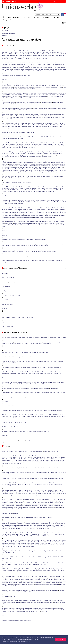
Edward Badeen (5, 456)
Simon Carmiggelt (6, 84)
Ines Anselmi (26, 451)
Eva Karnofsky (14, 382)
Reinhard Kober (61, 382)
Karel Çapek (4, 80)
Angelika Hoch (25, 506)
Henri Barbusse (33, 63)
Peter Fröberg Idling (24, 110)
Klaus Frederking (54, 361)
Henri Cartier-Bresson (31, 84)
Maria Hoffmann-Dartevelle (41, 506)
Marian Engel (44, 102)
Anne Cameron (20, 75)
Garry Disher (50, 96)
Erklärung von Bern (20, 357)
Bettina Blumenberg (6, 460)
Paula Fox (41, 361)
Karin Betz (45, 342)
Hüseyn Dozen (60, 472)
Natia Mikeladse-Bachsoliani (28, 543)
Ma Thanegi (50, 222)
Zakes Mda (27, 164)
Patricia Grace (26, 117)
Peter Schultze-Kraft (17, 581)
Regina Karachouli (59, 522)
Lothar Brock (34, 69)
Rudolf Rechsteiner (59, 200)
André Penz (59, 563)
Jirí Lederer (23, 153)
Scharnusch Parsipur (43, 187)
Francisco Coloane (58, 87)
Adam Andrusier (37, 55)
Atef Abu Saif (17, 51)
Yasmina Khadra (27, 144)
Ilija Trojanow (17, 422)
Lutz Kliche (30, 525)
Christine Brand (9, 69)
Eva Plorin (20, 564)
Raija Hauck (54, 501)
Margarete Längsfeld (6, 533)
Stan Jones (57, 137)
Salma (38, 208)
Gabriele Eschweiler (29, 357)
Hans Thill (35, 590)
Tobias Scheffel (22, 578)
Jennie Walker (5, 250)
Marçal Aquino (22, 57)
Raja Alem (13, 54)
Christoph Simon (20, 214)
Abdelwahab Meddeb (44, 164)
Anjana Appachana (6, 57)
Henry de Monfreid (54, 167)
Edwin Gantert (5, 295)
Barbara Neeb (18, 551)
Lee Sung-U (54, 217)
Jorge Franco (10, 110)
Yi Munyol (33, 172)
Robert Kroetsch (12, 148)
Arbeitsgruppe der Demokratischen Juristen (50, 338)
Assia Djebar (56, 96)
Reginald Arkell (36, 57)
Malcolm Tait (4, 422)
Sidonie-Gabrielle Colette (48, 87)
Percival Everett (28, 104)
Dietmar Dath (5, 353)
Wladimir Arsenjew (53, 57)
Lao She (29, 152)
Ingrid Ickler (4, 513)
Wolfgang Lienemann (23, 155)
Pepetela (12, 188)
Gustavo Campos (27, 75)
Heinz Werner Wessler (33, 610)
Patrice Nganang (57, 176)
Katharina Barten (19, 456)
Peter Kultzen (47, 528)
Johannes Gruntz (57, 367)
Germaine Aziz (46, 59)
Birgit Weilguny (9, 610)
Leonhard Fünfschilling (12, 363)
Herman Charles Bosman (11, 68)
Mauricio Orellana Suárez (45, 217)
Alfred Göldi (11, 295)
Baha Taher (4, 222)
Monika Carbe (13, 468)
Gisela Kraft (62, 527)
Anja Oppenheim (14, 397)
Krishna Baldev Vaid (6, 244)
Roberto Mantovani (31, 540)
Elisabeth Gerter (61, 114)
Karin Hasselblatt (39, 501)
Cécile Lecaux (39, 533)
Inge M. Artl (47, 451)
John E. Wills (46, 250)
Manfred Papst (5, 406)
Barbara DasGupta (24, 472)
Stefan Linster (41, 534)
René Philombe (18, 190)
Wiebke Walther (24, 608)
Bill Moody (61, 167)
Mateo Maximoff (51, 163)
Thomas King (56, 144)
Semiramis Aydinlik (54, 451)
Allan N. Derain (59, 95)
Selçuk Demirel (5, 282)
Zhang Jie (52, 137)
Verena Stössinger (61, 416)
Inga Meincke (25, 542)
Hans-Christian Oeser (24, 557)
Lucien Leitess (22, 388)
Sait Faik (17, 108)
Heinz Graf (54, 492)
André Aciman (23, 51)
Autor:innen (26, 17)
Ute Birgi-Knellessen (14, 459)
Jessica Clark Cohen (9, 87)
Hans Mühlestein (40, 170)
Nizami (6, 178)
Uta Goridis (42, 492)
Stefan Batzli (11, 342)
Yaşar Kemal (12, 144)
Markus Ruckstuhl (56, 570)
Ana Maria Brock (20, 462)
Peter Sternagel (31, 584)
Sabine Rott (49, 570)
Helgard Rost (43, 570)
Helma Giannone (55, 490)
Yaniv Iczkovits (5, 132)
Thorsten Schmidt (59, 578)
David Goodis (52, 116)
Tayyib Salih (28, 208)
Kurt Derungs (22, 353)
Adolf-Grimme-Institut (12, 338)
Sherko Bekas (39, 65)
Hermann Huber (43, 373)
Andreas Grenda (31, 493)
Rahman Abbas (5, 51)
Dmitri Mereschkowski (45, 166)
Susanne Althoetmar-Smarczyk (16, 451)
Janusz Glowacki (30, 116)
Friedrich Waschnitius (33, 608)
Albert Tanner (20, 222)
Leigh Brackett (57, 68)
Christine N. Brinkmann (26, 69)
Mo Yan (3, 256)
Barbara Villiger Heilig (24, 601)
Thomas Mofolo (19, 167)
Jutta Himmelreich (52, 504)
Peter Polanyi (57, 190)
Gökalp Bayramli (47, 456)
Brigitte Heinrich (34, 372)
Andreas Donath (53, 472)
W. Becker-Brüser (19, 65)
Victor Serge (19, 213)
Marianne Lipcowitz (49, 534)
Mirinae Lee (34, 153)
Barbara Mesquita (53, 542)
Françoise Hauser (26, 372)
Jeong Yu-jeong (24, 256)
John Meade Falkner (34, 164)
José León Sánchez (56, 208)
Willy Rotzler (53, 410)
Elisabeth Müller (52, 545)
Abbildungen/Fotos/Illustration (8, 32)
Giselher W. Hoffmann (23, 126)
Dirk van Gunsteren (6, 601)
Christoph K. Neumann (34, 551)
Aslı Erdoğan (56, 102)
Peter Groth (7, 495)
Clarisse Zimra (22, 440)
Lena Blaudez (42, 66)
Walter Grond (51, 117)
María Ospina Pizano (27, 182)
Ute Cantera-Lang (5, 468)
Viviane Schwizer (42, 211)
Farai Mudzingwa (24, 170)
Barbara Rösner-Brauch (35, 570)
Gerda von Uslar (58, 602)
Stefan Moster (31, 545)
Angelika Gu (13, 495)
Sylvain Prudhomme (50, 191)
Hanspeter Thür (34, 223)
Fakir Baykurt (12, 65)
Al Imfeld (18, 132)
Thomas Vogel (39, 601)
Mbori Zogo (4, 326)
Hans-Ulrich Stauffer (53, 216)
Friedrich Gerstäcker (52, 114)
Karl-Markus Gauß (29, 114)
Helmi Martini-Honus (61, 540)
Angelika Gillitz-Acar (20, 492)
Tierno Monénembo (45, 167)
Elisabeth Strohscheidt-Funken (8, 418)
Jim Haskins (54, 123)
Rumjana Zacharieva (6, 260)
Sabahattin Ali (34, 54)
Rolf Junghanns (49, 518)
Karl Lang (4, 388)
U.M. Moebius (11, 167)
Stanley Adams (30, 51)
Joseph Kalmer (21, 522)
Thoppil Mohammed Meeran (56, 164)
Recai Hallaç (54, 499)
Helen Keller (62, 143)
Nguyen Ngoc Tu (54, 225)
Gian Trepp (39, 225)
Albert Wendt (31, 250)
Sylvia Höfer (32, 506)
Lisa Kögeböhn (9, 527)
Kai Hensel (25, 125)
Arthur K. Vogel (19, 246)
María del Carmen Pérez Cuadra (41, 95)
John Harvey (13, 372)
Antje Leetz (52, 533)
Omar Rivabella (35, 202)
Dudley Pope (11, 191)
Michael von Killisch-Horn (27, 602)
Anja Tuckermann (33, 592)
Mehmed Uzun (43, 240)
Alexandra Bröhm (28, 462)
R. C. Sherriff (38, 213)
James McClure (5, 164)
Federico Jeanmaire (37, 137)
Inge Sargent (29, 209)
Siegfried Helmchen (28, 503)
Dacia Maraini (10, 163)
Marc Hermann (44, 503)
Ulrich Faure (34, 483)
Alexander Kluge (17, 146)
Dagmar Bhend (52, 342)
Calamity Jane (23, 137)
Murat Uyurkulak (35, 240)
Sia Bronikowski (58, 69)
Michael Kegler (20, 524)
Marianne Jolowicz (33, 518)
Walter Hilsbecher (43, 504)
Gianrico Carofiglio (14, 84)
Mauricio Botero (20, 68)
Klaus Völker (4, 427)
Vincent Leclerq (9, 153)
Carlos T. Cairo (5, 278)
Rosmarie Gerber (43, 114)
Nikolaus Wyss (46, 431)
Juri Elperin (27, 478)
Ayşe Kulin (19, 148)
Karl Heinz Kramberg (19, 384)
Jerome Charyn (29, 86)
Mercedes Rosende (58, 202)
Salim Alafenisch (45, 52)
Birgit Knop (24, 146)
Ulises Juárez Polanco (48, 190)
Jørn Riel (23, 202)
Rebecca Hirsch (60, 504)
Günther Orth (57, 557)
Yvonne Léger (40, 153)
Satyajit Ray (19, 410)
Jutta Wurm (38, 611)
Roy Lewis (60, 153)
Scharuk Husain (5, 128)
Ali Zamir (42, 260)
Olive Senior (13, 213)
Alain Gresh (33, 117)
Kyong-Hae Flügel (20, 484)
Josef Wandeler (15, 431)
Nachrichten (45, 17)
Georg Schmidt (51, 209)
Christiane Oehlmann (14, 557)
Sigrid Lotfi (13, 536)
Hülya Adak (4, 338)
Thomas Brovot (43, 462)
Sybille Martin (46, 540)
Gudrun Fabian (5, 483)
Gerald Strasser (29, 318)
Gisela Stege (17, 584)
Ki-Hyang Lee (46, 533)
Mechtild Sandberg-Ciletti (22, 576)
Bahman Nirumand (60, 551)
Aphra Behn (32, 65)
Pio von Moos (35, 246)
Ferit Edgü (13, 102)
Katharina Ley (5, 155)
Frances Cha (59, 84)
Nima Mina (37, 543)
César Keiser (56, 143)
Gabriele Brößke (36, 462)
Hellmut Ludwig (33, 536)
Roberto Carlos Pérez (32, 188)
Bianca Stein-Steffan (46, 416)
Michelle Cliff (27, 87)
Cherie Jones (63, 137)
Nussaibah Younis (16, 256)
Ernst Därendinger (33, 93)
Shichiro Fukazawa (33, 110)
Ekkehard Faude (20, 361)
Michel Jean (29, 137)
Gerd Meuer (4, 313)
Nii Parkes (30, 187)
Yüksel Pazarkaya (5, 188)
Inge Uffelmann (5, 596)
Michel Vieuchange (54, 244)
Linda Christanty (52, 86)
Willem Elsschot (29, 102)
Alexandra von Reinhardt (48, 602)
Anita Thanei (56, 222)
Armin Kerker (36, 524)
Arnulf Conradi (5, 348)
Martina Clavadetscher (19, 87)
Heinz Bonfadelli (56, 66)
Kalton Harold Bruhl (21, 71)
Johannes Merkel (40, 393)
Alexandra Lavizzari (31, 533)
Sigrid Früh (4, 363)
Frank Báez (11, 63)
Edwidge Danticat (24, 93)
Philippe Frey (16, 110)
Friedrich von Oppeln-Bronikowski (46, 557)
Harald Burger (56, 71)
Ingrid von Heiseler (16, 602)
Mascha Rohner (19, 570)
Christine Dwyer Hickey (27, 98)
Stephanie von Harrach (13, 427)
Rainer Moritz (25, 545)
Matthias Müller (44, 545)
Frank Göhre (45, 116)
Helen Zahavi (23, 260)
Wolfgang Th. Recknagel (20, 569)
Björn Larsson (50, 152)
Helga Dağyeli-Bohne (14, 472)
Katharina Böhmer (27, 460)
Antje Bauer (32, 456)
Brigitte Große (59, 493)
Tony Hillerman (42, 125)
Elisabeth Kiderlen (44, 524)
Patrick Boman (49, 66)
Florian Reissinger (51, 569)
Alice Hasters (19, 372)
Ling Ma (3, 161)
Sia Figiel (43, 108)
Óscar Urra (14, 240)
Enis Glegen (28, 492)
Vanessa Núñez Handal (23, 178)
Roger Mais (49, 161)
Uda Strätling (45, 584)
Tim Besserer (40, 342)
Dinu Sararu (23, 209)
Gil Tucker (60, 225)
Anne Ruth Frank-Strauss (54, 484)
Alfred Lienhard (32, 155)
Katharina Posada (36, 564)
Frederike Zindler (19, 620)
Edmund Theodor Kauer (11, 524)
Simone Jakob (20, 518)
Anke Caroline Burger (37, 344)
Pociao (25, 564)
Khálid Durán (46, 353)
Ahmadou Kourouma (54, 146)
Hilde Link (45, 155)
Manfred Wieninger (39, 250)
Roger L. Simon (12, 214)
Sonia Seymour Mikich (32, 583)
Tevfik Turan (23, 422)
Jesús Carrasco (22, 84)
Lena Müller (8, 547)
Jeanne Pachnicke (5, 563)
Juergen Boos (5, 344)
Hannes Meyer (5, 543)
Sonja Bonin (56, 460)
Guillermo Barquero (47, 63)
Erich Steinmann (10, 217)
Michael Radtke (5, 200)
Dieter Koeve (4, 384)
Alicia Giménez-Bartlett (7, 116)
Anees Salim (33, 208)
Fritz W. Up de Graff (6, 240)
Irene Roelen (12, 570)
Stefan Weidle (57, 608)
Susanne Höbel (18, 506)
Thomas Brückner (28, 344)
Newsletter (56, 17)
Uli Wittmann (22, 611)
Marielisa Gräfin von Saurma (8, 493)
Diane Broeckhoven (42, 69)
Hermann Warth (18, 250)
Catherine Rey (18, 202)
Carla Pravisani (29, 191)
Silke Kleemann (23, 525)
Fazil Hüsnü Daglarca (15, 93)
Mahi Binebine (18, 66)
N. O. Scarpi (31, 576)
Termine (36, 17)
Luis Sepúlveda (60, 415)
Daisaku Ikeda (12, 132)
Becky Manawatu (56, 161)
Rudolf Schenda (15, 415)
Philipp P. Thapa (15, 590)
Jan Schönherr (30, 580)
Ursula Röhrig (26, 570)
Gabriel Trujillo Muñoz (25, 172)
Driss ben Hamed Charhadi (19, 86)
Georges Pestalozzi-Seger (43, 188)
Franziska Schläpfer (24, 415)
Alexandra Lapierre (42, 152)
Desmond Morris (44, 169)
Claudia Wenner (16, 610)
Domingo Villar (63, 244)
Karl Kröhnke (27, 384)
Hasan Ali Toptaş (16, 225)
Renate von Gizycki (47, 601)
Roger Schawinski (36, 209)
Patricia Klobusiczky (38, 525)
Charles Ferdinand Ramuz (33, 200)
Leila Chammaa (27, 468)
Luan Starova (45, 216)
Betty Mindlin (5, 167)
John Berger (52, 65)
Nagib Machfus (17, 161)
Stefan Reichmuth (43, 569)
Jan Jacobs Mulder (59, 170)
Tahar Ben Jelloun (45, 137)
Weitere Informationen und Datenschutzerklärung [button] (16, 642)
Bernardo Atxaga (28, 59)
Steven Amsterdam (11, 55)
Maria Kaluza (19, 143)
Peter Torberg (48, 590)
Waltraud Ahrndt (5, 451)
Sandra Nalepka (11, 551)
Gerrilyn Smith (8, 216)
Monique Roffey (50, 202)
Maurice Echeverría (6, 102)
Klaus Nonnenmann (13, 178)
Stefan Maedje (5, 540)
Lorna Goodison (59, 116)
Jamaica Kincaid (49, 144)
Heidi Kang (45, 522)
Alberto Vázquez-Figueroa (32, 244)
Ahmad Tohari (9, 225)
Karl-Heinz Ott (8, 558)
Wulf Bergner (27, 457)
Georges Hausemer (61, 501)
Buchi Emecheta (37, 102)
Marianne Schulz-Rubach (36, 581)
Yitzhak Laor (34, 152)
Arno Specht (56, 583)
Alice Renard (11, 202)
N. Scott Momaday (36, 167)
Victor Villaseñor (5, 246)
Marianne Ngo (43, 551)
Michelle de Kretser (58, 93)
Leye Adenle (37, 51)
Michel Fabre (4, 361)
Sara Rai (20, 200)
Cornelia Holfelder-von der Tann (12, 507)
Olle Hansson (48, 123)
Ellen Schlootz (51, 578)
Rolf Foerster (40, 484)
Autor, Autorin (5, 31)
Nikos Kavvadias (34, 143)
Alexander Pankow (14, 563)
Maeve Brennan (16, 69)
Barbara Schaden (37, 576)
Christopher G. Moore (6, 169)
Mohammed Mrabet (10, 170)
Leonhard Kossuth (47, 527)
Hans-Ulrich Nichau (51, 551)
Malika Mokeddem (27, 167)
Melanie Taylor (37, 222)
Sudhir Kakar (12, 143)
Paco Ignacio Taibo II (12, 222)
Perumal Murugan (40, 172)
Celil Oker (11, 182)
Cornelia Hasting (47, 501)
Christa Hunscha (10, 509)
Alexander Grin (39, 117)
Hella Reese (28, 569)
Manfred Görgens (27, 367)
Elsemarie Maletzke (6, 393)
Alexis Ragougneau (13, 200)
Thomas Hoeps (14, 126)
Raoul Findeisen (61, 483)
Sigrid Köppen (23, 527)
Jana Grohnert (38, 493)
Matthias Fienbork (53, 483)
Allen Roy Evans (21, 104)
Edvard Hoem (7, 126)
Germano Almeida (59, 54)
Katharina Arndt (40, 451)
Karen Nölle (4, 552)
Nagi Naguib (4, 551)
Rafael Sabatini (5, 208)
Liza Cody (33, 87)
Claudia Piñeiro (25, 190)
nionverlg (23, 7)
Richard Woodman (12, 252)
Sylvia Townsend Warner (26, 225)
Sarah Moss (58, 169)
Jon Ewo (34, 104)
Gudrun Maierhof (34, 161)
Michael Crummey (22, 89)
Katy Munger (17, 172)
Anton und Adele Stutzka (54, 584)
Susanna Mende (38, 542)
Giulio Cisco (58, 86)
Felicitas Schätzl (14, 578)
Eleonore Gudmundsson (21, 495)
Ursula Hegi (4, 125)
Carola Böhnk (42, 460)
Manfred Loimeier (54, 388)
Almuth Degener (32, 472)
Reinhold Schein (29, 578)
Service (13, 20)
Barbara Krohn (13, 528)
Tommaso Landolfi (6, 152)
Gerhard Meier (18, 542)
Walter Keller (30, 382)
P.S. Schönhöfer (17, 211)
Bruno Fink (4, 484)
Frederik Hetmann (42, 372)
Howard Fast (23, 108)
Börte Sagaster (8, 415)
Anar (31, 55)
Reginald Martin (26, 393)
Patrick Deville (16, 96)
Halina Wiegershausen (52, 610)
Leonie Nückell (11, 552)
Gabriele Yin (4, 616)
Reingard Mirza (50, 543)
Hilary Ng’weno (49, 176)
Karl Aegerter (5, 273)
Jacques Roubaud (61, 410)
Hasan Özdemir (5, 402)
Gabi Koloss (11, 384)
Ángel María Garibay (6, 490)
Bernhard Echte (5, 357)
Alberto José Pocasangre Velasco (36, 190)
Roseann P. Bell (25, 342)
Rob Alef (8, 54)
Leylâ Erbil (50, 102)
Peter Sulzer (8, 586)
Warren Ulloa (4, 231)
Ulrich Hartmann (12, 501)
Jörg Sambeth (49, 208)
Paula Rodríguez (42, 202)
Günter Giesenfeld (10, 492)
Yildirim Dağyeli (5, 472)
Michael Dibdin (29, 96)
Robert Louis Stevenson (19, 217)
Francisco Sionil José (6, 138)
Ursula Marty (4, 542)
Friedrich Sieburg (41, 583)
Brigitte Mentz (45, 542)
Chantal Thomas (17, 223)
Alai (51, 52)
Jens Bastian (26, 456)
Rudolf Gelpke (27, 490)
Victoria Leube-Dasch (10, 534)
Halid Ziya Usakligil (21, 240)
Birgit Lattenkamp (22, 533)
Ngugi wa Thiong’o (9, 223)
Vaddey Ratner (51, 200)
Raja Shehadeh (31, 213)
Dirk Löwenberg (26, 536)
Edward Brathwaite (12, 344)
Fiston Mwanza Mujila (49, 170)
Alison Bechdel (17, 342)
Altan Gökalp (11, 367)
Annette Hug (58, 507)
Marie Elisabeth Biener (44, 457)
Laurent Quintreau (6, 196)
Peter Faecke (4, 108)
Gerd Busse (18, 464)
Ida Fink (48, 108)
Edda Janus (26, 518)
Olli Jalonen (10, 137)
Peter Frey (4, 291)
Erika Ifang (10, 513)
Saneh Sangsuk (16, 209)
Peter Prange (43, 564)
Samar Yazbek (9, 256)
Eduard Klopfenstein (52, 382)
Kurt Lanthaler (14, 533)
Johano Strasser (38, 584)
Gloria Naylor (24, 176)
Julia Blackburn (35, 66)
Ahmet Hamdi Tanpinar (28, 222)
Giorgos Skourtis (50, 214)
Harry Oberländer (5, 557)
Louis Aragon (38, 338)
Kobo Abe (11, 51)
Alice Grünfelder (42, 367)
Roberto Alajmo (56, 52)
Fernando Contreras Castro (42, 84)
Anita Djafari (28, 353)
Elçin (24, 102)
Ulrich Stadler (39, 216)
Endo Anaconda (19, 55)
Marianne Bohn (35, 460)
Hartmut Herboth (37, 503)
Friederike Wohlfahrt (30, 611)
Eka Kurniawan (25, 148)
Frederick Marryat (28, 163)
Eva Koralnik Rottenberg (32, 527)
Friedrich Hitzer (13, 373)
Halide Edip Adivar (44, 51)
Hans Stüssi (36, 217)
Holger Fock (28, 484)
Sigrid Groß (53, 493)
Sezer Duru (8, 474)
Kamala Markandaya (19, 163)
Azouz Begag (26, 65)
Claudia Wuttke (44, 611)
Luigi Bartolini (5, 65)
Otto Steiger (61, 216)
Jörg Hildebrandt (35, 504)
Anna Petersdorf (8, 564)
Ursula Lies (28, 534)
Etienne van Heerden (21, 244)
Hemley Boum (36, 68)
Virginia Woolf (20, 252)
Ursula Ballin (12, 456)
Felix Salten (43, 208)
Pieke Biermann (53, 457)
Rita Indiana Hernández (33, 125)
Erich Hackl (10, 499)
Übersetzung (4, 35)
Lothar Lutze (51, 536)
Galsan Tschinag (46, 225)
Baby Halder (17, 123)
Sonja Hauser (4, 503)
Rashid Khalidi (35, 144)
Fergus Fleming (54, 108)
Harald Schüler (9, 581)
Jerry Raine (25, 200)
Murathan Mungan (9, 172)
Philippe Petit (52, 188)
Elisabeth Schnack (6, 580)
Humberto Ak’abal (19, 52)
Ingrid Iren (15, 513)
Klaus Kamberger (38, 522)
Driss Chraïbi (44, 86)
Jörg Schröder (59, 580)
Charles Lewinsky (53, 153)
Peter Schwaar (45, 581)
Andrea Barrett (55, 63)
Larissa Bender (45, 65)
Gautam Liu (56, 534)
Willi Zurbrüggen (27, 620)
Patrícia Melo (16, 166)
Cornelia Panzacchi (31, 563)
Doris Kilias (59, 524)
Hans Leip (46, 153)
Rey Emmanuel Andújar (46, 55)
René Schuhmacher (33, 211)
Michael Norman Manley (16, 393)
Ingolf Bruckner (20, 344)
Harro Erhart (9, 286)
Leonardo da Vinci (6, 93)
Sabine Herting (60, 503)
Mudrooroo (17, 170)
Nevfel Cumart (57, 468)
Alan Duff (19, 98)
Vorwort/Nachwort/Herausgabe (8, 34)
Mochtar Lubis (34, 157)
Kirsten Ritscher (46, 410)
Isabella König (16, 527)
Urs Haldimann (24, 123)
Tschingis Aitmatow (11, 52)
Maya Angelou (55, 55)
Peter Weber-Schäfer (49, 608)
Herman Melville (24, 166)
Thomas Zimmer (11, 620)
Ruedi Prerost (36, 191)
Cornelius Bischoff (33, 459)
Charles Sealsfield (50, 211)
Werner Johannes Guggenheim (34, 495)
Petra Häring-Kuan (61, 499)
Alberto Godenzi (38, 116)
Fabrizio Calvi (13, 75)
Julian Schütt (38, 415)
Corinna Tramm (55, 590)
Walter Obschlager (6, 397)
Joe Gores (13, 117)
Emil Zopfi (28, 440)
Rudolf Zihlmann (5, 440)
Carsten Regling (35, 569)
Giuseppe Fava (29, 108)
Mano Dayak (50, 93)
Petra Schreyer (37, 580)
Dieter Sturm (18, 418)
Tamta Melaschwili (9, 166)
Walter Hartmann (20, 501)
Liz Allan (52, 54)
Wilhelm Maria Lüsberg (43, 536)
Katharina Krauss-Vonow (7, 304)
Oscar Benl (15, 457)
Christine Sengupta (6, 213)
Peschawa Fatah (28, 483)
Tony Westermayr (42, 610)
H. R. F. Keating (42, 143)
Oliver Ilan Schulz (26, 581)
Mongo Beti (4, 66)
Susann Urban (12, 596)
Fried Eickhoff (14, 478)
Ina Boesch (20, 460)
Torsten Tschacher (17, 592)
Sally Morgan (27, 169)
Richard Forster (35, 361)
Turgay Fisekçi (28, 361)
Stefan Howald (35, 373)
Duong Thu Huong (26, 223)
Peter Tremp (62, 590)
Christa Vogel (33, 601)
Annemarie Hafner (30, 499)
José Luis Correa (9, 89)
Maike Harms (5, 501)
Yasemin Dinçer (39, 472)
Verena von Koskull (38, 602)
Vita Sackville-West (13, 208)
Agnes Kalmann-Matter (12, 522)
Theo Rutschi (14, 203)
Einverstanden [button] (60, 640)
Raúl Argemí (29, 57)
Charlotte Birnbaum (24, 459)
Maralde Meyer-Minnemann (15, 543)
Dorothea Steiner (23, 584)
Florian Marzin (11, 542)
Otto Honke (38, 507)
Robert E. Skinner (21, 416)
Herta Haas (4, 499)
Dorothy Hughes (51, 126)
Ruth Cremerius (50, 468)
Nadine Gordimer (18, 367)
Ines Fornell (46, 484)
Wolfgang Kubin (34, 384)
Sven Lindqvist (39, 155)
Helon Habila (4, 123)
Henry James (16, 137)
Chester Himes (49, 125)
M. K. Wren (33, 252)
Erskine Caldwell (5, 75)
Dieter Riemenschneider (27, 410)
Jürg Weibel (25, 250)
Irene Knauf (45, 525)
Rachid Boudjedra (28, 68)
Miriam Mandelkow (22, 540)
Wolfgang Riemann (60, 569)
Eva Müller (37, 545)
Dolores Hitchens (57, 125)
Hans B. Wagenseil (16, 608)
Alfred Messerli (56, 393)
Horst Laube (9, 388)
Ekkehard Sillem (49, 583)
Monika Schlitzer (44, 578)
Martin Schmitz (58, 209)
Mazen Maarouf (9, 161)
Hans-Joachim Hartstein (29, 501)
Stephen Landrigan (23, 152)
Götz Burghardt (12, 464)
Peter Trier (4, 592)
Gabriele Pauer (46, 563)
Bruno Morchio (15, 169)
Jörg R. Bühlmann (42, 71)
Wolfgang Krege (5, 528)
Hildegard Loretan (9, 157)
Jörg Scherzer (36, 578)
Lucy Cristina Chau (37, 86)
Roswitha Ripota (5, 570)
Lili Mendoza (31, 166)
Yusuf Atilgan (17, 59)
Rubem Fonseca (61, 108)
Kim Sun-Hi (14, 586)
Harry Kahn (4, 522)
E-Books (16, 17)
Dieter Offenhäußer (34, 557)
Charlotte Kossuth (55, 527)
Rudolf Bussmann (47, 344)
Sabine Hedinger (11, 503)
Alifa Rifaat (28, 202)
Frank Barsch (62, 63)
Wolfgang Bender (32, 342)
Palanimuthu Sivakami (41, 214)
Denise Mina (62, 166)
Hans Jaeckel (4, 137)
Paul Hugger (44, 126)
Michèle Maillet (42, 161)
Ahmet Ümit (4, 235)
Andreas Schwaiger (6, 318)
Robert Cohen (39, 87)
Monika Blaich (47, 459)
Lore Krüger (27, 528)
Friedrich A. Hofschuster (53, 506)
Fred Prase (23, 191)
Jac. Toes (57, 223)
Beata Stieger (54, 416)
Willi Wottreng (27, 252)
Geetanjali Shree (51, 213)
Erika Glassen (5, 367)
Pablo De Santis (11, 95)
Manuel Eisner (19, 102)
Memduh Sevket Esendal (11, 104)
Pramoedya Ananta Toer (49, 223)
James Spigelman (22, 216)
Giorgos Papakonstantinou (21, 187)
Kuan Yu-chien (5, 436)
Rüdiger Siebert (5, 416)
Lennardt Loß (16, 157)
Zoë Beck (60, 456)
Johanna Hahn (47, 499)
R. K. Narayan (11, 176)
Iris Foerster (33, 484)
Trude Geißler (21, 490)
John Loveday (23, 157)
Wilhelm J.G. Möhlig (16, 545)
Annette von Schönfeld (43, 246)
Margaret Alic (46, 54)
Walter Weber (41, 608)
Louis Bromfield (51, 69)
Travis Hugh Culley (31, 89)
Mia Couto (15, 89)
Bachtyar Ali (40, 54)
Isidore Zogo (10, 326)
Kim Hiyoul (12, 506)
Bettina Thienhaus (23, 590)
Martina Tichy (41, 590)
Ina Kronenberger (20, 528)
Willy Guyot (17, 295)
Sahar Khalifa (42, 144)
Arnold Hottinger (28, 373)
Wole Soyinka (15, 216)
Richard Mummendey (29, 547)
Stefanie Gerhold (40, 490)
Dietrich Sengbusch (59, 211)
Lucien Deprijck (52, 95)
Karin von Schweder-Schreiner (55, 581)
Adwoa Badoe (5, 63)
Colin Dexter (23, 96)
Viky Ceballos (20, 468)
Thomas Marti (39, 540)
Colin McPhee (21, 164)
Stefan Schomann (9, 211)
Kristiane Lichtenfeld (20, 534)
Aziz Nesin (43, 176)
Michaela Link (34, 534)
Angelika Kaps (51, 522)
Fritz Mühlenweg (32, 170)
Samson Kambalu (26, 143)
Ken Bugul (35, 71)
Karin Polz (29, 564)
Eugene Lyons (49, 157)
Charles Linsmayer (52, 155)
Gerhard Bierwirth (62, 457)
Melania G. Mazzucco (60, 163)
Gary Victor (47, 244)
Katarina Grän (18, 493)
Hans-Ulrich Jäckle (6, 518)
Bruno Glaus (15, 116)
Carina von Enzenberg (35, 478)
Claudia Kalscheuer (29, 522)
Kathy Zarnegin (48, 260)
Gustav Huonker (59, 126)
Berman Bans (17, 63)
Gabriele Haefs (23, 499)
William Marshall (36, 163)
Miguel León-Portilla (30, 388)
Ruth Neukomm (25, 551)
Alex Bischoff (40, 459)
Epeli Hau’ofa (60, 123)
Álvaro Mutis (47, 172)
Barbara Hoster (51, 507)
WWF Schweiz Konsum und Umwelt (34, 431)
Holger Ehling (12, 357)
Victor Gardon (21, 114)
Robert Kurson (32, 148)
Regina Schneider (23, 580)
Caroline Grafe (34, 367)
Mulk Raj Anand (26, 55)
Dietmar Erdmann (44, 478)
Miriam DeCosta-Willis (13, 353)
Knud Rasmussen (43, 200)
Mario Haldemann (6, 372)
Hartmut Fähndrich (12, 361)
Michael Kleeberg (15, 525)
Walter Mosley (51, 169)
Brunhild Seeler (16, 583)
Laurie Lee (28, 153)
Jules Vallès (14, 244)
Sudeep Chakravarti (8, 86)
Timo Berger (20, 457)
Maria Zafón (4, 620)
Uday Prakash (17, 191)
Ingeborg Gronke (46, 493)
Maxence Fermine (37, 108)
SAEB (3, 415)
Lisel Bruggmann (13, 71)
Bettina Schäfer (45, 576)
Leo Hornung (44, 507)
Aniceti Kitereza (9, 146)
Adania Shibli (44, 213)
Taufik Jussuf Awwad (37, 59)
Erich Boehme (14, 460)
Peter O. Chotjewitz (35, 468)
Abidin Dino (12, 282)
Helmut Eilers (20, 478)
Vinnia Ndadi (31, 176)
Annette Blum (61, 459)
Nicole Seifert (23, 583)
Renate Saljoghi (12, 576)
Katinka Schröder (25, 211)
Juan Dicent (36, 96)
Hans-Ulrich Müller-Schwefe (17, 547)
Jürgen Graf (60, 492)
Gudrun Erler (60, 478)
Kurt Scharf (63, 576)
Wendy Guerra (58, 117)
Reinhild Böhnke (49, 460)
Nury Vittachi (12, 246)
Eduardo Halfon (31, 123)
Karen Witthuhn (15, 611)
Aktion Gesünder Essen (23, 338)
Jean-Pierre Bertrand (59, 65)
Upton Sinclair (27, 214)
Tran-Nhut (34, 225)
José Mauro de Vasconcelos (21, 95)
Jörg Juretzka (20, 138)
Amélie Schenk (44, 209)
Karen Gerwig (48, 490)
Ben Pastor (50, 187)
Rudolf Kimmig (7, 525)
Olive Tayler (11, 422)
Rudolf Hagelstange (39, 499)
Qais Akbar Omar (28, 52)
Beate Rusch (9, 572)
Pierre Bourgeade (44, 68)
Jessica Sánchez (9, 209)
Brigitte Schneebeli (14, 580)
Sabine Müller (59, 545)
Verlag (5, 20)
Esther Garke (14, 490)
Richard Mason (44, 163)
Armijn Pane (12, 187)
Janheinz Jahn (14, 518)
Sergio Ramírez (12, 410)
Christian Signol (59, 213)
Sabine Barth (4, 342)
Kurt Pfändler (58, 188)
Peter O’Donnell (5, 182)
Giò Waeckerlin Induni (7, 431)
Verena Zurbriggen (56, 260)
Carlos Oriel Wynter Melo (50, 252)
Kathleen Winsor (53, 250)
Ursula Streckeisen (29, 217)
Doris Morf (21, 169)
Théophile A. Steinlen (21, 318)
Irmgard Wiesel (60, 610)
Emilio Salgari (21, 208)
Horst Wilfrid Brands (11, 462)
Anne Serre (25, 213)
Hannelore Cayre (52, 84)
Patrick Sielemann (13, 416)
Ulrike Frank (46, 361)
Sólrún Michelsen (55, 166)
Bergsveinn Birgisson (26, 66)
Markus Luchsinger (42, 157)
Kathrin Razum (11, 569)
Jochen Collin (43, 468)
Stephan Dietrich (43, 96)
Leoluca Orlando (22, 397)
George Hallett (5, 300)
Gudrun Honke (20, 373)
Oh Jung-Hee (14, 138)
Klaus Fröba (9, 486)
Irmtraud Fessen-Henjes (43, 483)
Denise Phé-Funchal (9, 190)
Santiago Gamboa (14, 114)
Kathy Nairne (5, 176)
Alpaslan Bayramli (39, 456)
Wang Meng (37, 166)
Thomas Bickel (11, 66)
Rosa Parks (35, 187)
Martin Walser (11, 250)
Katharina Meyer (61, 542)
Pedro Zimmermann (14, 440)
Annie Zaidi (29, 260)
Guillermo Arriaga (44, 57)
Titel (9, 17)
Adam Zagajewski (15, 260)
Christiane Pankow (23, 563)
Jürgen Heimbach (11, 125)
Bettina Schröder (44, 580)
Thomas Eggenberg (6, 478)
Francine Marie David (42, 93)
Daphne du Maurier (12, 98)
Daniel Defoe (30, 95)
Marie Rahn (4, 569)
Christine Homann (24, 507)
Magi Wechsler (5, 322)
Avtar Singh (33, 214)
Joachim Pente (53, 563)
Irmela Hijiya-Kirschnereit (53, 372)
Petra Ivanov (23, 132)
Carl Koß (40, 527)
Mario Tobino (41, 223)
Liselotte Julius (41, 518)
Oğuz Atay (11, 59)
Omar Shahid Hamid (40, 123)
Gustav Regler (5, 202)
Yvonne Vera (41, 244)
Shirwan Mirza (57, 543)
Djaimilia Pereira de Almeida (20, 188)
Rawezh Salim (5, 576)
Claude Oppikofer (18, 182)
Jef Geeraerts (36, 114)
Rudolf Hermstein (52, 503)
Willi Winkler (8, 611)
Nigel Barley (39, 63)
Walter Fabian (12, 483)
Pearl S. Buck (29, 71)
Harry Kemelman (20, 144)
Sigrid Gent (34, 490)
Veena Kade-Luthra (6, 382)
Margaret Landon (14, 152)
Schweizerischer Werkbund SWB (48, 415)
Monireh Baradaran (24, 63)
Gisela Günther (44, 495)
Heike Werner (22, 431)
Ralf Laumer (15, 388)
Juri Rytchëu (20, 203)
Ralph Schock (31, 415)
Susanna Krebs (5, 148)
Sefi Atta (22, 59)
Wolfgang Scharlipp (6, 578)
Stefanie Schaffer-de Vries (55, 576)
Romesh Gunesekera (12, 119)
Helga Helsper (19, 125)
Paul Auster (63, 338)
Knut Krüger (33, 528)
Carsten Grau (24, 493)
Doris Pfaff (15, 564)
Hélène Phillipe (12, 406)
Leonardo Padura (5, 187)
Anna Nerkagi (37, 176)
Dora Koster (46, 146)
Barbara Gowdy (19, 117)
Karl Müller (62, 393)
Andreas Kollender (31, 146)
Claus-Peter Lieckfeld (13, 155)
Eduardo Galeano (5, 114)
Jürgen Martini (53, 540)
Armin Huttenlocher (18, 509)
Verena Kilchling (52, 524)
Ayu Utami (28, 240)
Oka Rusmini (8, 203)
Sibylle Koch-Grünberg (53, 525)
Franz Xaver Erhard (53, 478)
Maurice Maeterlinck (25, 161)
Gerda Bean (54, 456)
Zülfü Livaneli (60, 155)
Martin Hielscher (18, 504)
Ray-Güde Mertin (48, 393)
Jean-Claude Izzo (30, 132)
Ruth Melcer (31, 542)
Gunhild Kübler (42, 384)
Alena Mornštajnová (35, 169)
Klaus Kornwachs (39, 146)
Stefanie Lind (46, 388)
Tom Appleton (33, 451)
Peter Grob (45, 117)
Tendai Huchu (38, 126)
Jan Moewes (9, 545)
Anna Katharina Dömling (37, 353)
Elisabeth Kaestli (5, 143)
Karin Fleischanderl (11, 484)
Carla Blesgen (54, 459)
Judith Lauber (56, 152)
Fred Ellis (4, 286)
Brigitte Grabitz (48, 492)
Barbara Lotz (19, 536)
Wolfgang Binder (59, 342)
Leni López (7, 536)
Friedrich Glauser (22, 116)
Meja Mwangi (54, 172)
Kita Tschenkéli (25, 592)
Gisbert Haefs (11, 123)
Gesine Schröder (52, 580)
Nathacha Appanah (14, 57)
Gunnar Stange (10, 584)
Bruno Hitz (7, 373)
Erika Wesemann (24, 610)
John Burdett (50, 71)
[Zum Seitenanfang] (66, 46)
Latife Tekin (44, 222)
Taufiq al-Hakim (27, 54)
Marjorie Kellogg (5, 144)
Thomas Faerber (11, 108)
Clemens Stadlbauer (31, 216)
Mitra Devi (10, 96)
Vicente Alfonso (19, 54)
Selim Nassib (18, 176)
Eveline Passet (39, 563)
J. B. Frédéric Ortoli (30, 397)
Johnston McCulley (13, 164)
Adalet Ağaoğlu (53, 51)
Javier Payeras (62, 187)
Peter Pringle (42, 191)
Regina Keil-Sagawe (22, 382)
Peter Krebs (62, 146)
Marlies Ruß (15, 572)
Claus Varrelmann (15, 601)
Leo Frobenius (61, 361)
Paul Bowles (51, 68)
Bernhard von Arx (27, 246)
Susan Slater (57, 214)
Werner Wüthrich (40, 252)
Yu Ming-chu (43, 543)
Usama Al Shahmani (37, 52)
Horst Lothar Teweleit (6, 590)
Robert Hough (31, 126)
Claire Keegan (49, 143)
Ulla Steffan (38, 416)
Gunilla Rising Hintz (38, 410)
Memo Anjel (61, 55)
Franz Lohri (4, 309)
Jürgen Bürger (5, 464)
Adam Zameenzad (36, 260)
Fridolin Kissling (43, 382)
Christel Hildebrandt (26, 504)
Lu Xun (28, 157)
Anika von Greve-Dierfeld (58, 601)
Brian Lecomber (16, 153)
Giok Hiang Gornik (9, 504)
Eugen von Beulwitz (34, 457)
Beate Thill (30, 590)
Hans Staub (13, 318)
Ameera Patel (56, 187)
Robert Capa (11, 278)
